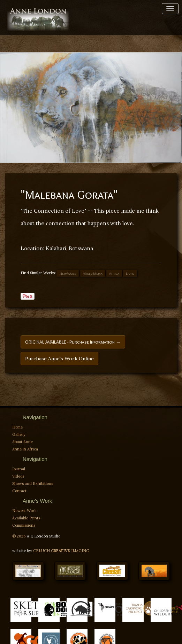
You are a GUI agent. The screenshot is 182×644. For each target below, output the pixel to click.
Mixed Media (93, 273)
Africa (114, 273)
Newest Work (24, 511)
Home (17, 427)
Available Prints (26, 518)
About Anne (22, 442)
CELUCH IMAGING (61, 551)
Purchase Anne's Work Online (59, 359)
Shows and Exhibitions (33, 484)
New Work (68, 273)
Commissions (24, 525)
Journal (19, 469)
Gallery (19, 434)
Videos (18, 476)
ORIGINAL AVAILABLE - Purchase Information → (73, 342)
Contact (19, 491)
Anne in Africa (25, 449)
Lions (130, 273)
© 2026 (20, 536)
